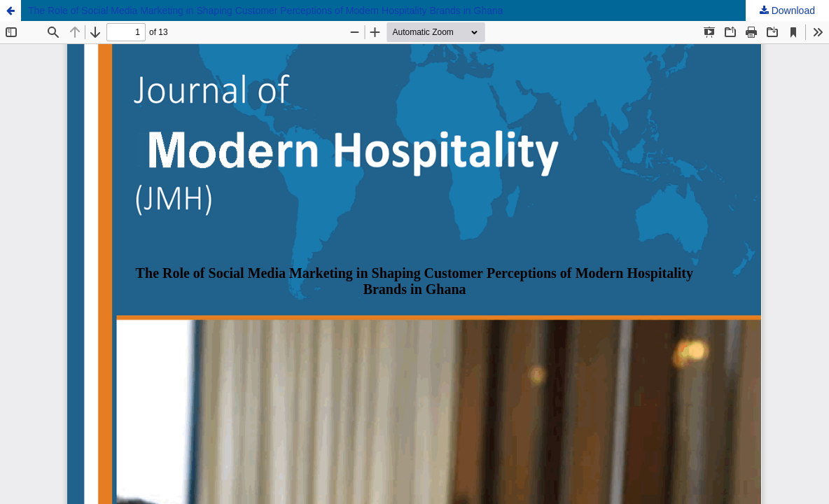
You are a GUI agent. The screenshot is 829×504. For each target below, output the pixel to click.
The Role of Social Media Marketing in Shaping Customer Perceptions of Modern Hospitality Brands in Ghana (266, 10)
